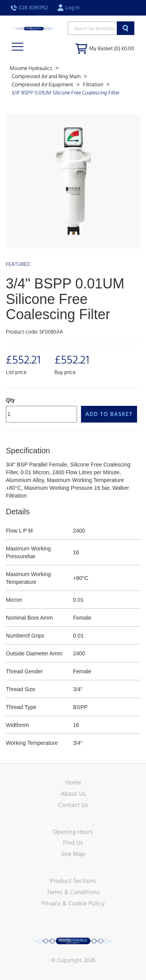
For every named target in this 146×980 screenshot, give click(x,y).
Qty (10, 400)
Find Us (73, 843)
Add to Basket (109, 414)
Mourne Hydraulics (32, 68)
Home (73, 783)
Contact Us (73, 805)
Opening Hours (73, 832)
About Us (73, 794)
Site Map (73, 854)
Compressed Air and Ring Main (47, 77)
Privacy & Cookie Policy (73, 903)
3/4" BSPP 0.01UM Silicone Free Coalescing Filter (66, 93)
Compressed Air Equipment (43, 85)
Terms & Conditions (73, 892)
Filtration (94, 85)
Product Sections (73, 881)
